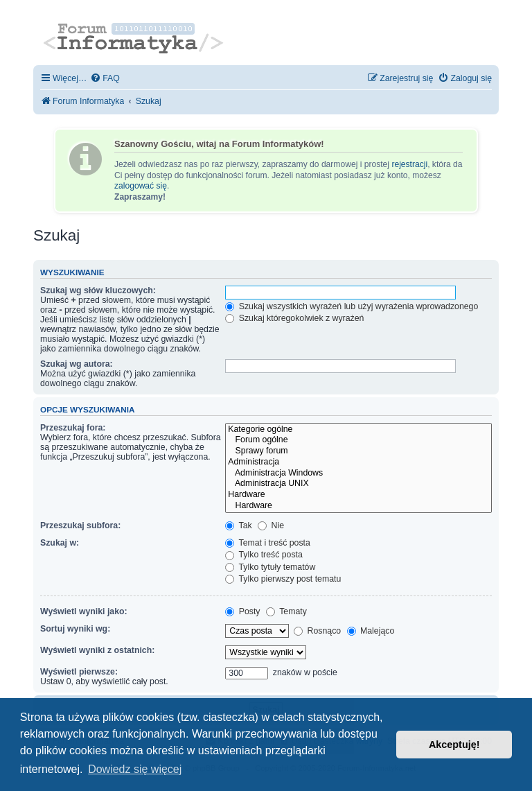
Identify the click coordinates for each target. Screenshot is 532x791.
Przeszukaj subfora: (80, 525)
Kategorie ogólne (358, 430)
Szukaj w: (60, 543)
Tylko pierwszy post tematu (283, 579)
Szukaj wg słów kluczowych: (98, 290)
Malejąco (371, 631)
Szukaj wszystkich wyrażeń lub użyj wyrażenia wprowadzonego (352, 306)
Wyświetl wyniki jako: (84, 611)
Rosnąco (317, 631)
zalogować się (141, 186)
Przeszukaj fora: (73, 428)
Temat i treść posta (268, 543)
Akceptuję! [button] (454, 745)
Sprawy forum (358, 451)
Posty (242, 611)
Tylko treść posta (264, 555)
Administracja (358, 462)
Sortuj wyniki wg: (75, 629)
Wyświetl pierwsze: (79, 672)
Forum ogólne (358, 440)
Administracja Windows (358, 473)
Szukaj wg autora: (77, 364)
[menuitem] (105, 79)
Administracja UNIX (358, 484)
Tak (238, 525)
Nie (271, 525)
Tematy (286, 611)
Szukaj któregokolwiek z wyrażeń (294, 318)
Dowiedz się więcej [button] (135, 769)
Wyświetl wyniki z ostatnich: (97, 650)
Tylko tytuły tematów (270, 567)
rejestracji (409, 164)
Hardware (358, 495)
